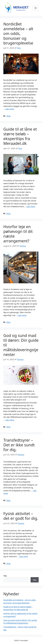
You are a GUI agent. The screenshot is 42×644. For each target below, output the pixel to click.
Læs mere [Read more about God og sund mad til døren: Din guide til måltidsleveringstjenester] (10, 420)
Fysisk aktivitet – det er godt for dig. (21, 516)
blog (8, 116)
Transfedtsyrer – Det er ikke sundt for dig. (19, 445)
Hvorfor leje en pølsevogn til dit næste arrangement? (18, 234)
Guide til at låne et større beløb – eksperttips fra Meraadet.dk (20, 136)
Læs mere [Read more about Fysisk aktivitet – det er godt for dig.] (24, 556)
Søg (5, 576)
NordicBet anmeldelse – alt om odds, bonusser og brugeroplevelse (18, 33)
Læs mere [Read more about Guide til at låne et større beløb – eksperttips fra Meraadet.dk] (31, 206)
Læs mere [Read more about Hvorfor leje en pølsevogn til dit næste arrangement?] (22, 315)
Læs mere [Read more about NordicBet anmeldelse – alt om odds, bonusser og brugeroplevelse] (10, 109)
